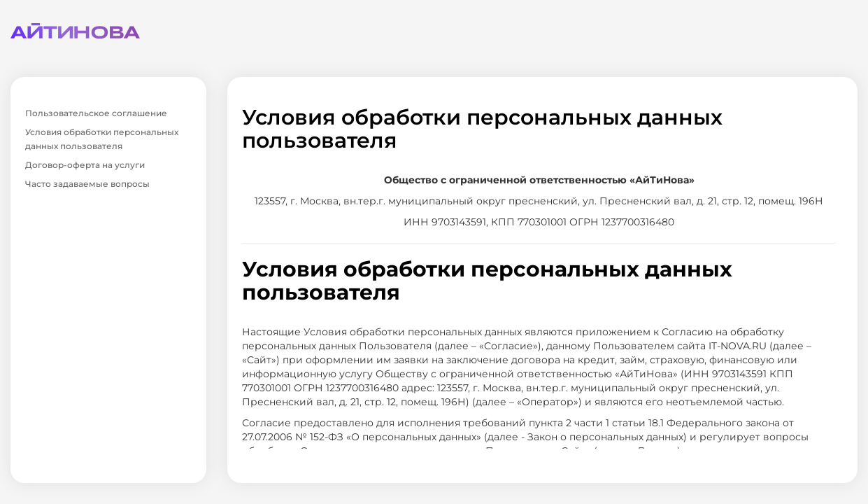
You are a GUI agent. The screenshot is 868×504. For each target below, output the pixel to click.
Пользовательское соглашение (96, 113)
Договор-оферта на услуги (85, 165)
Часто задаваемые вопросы (87, 184)
